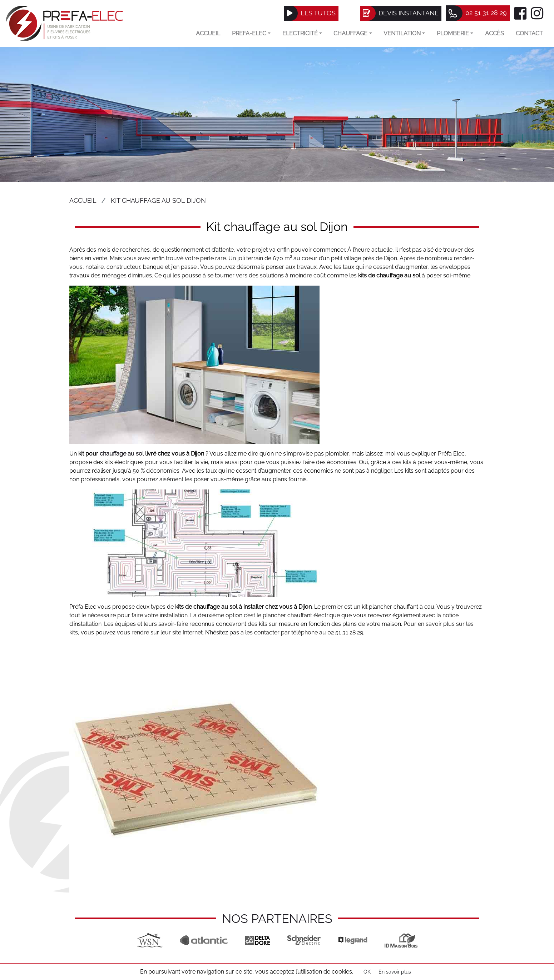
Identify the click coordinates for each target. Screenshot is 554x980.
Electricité (302, 33)
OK (367, 972)
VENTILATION (404, 33)
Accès (494, 33)
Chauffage (353, 33)
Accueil (208, 33)
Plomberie (455, 33)
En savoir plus (395, 972)
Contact (529, 33)
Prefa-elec (251, 33)
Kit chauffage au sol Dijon (158, 200)
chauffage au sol (122, 454)
